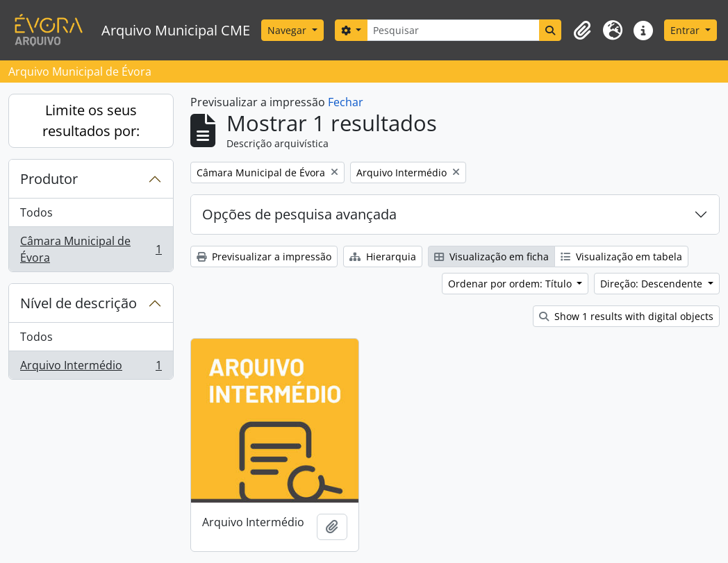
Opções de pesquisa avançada (299, 214)
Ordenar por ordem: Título (511, 284)
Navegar (288, 30)
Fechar (346, 102)
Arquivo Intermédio (91, 368)
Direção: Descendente (653, 284)
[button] (582, 31)
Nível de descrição (78, 303)
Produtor (49, 179)
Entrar (686, 30)
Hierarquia (383, 257)
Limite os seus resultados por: (91, 120)
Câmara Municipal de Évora (91, 249)
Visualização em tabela (621, 257)
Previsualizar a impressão (264, 257)
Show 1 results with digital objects (626, 316)
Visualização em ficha (491, 257)
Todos (36, 212)
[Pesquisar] (453, 30)
